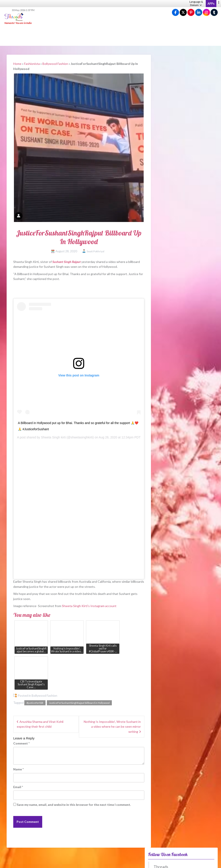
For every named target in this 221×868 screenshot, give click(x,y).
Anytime (161, 574)
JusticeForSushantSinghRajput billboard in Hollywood (79, 703)
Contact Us (212, 862)
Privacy (148, 862)
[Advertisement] (110, 35)
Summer (161, 547)
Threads (161, 74)
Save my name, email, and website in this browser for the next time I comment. (74, 805)
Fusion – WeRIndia (165, 436)
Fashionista (32, 64)
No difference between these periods (182, 567)
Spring (160, 541)
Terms (159, 862)
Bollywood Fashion (55, 64)
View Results (159, 590)
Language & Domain (196, 3)
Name (18, 769)
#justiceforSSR (35, 703)
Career (130, 862)
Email (18, 787)
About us (118, 862)
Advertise (197, 862)
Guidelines (171, 862)
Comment (21, 743)
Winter (160, 561)
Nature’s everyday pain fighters (174, 447)
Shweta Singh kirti (53, 437)
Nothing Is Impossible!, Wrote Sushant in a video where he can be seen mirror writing (112, 727)
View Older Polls (160, 604)
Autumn (161, 554)
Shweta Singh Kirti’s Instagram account (89, 606)
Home (17, 64)
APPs (211, 4)
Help (139, 862)
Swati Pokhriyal (95, 251)
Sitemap (185, 862)
